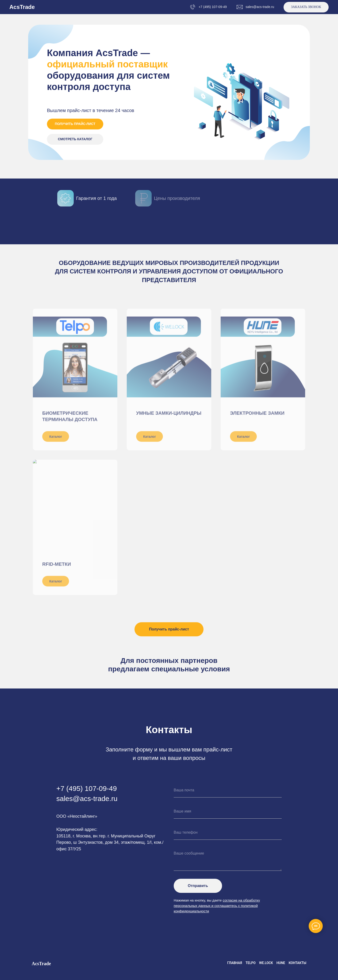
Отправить (198, 886)
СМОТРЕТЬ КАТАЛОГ (75, 139)
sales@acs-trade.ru (260, 7)
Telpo (251, 963)
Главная (235, 963)
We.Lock (266, 963)
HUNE (281, 963)
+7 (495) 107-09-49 (213, 7)
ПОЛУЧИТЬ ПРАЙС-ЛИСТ (75, 124)
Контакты (298, 963)
